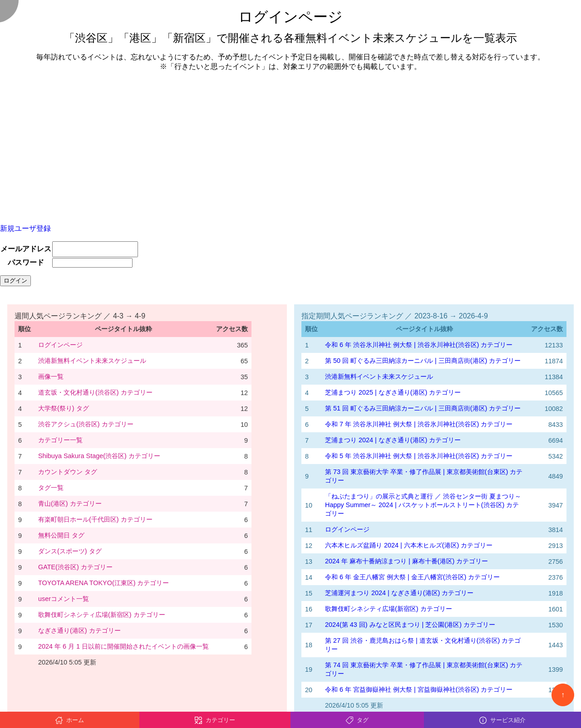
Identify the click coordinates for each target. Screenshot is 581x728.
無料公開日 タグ (61, 535)
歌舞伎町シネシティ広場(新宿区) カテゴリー (102, 615)
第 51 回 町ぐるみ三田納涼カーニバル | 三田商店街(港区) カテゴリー (423, 408)
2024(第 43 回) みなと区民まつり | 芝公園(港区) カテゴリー (410, 625)
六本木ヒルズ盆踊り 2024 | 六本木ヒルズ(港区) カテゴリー (409, 545)
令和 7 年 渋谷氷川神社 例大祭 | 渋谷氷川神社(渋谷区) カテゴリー (419, 424)
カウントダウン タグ (68, 472)
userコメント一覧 (64, 599)
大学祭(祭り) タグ (64, 408)
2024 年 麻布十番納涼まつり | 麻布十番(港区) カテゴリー (406, 561)
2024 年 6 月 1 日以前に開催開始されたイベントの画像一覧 (123, 646)
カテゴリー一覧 (60, 440)
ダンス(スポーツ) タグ (70, 551)
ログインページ (60, 345)
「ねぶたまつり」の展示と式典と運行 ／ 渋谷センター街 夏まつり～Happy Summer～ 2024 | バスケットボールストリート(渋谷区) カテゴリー (423, 505)
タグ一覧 (51, 488)
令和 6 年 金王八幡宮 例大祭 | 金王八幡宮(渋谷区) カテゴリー (412, 577)
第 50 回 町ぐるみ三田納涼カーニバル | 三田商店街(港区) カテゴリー (423, 361)
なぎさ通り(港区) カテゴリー (79, 630)
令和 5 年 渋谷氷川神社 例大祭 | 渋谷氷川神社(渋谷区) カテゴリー (419, 456)
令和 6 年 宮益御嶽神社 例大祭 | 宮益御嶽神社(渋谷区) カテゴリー (419, 689)
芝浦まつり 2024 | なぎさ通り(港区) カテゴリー (393, 440)
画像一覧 (51, 376)
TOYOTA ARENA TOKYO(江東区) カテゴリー (103, 583)
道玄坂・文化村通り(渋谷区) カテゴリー (95, 392)
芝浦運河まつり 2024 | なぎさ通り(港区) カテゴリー (399, 593)
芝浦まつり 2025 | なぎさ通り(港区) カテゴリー (393, 392)
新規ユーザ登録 (25, 228)
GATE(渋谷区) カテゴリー (75, 567)
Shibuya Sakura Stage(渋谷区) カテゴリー (99, 456)
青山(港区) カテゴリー (70, 503)
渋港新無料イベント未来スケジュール (92, 361)
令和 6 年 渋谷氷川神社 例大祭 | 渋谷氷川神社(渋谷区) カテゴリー (419, 345)
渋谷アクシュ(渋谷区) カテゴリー (86, 424)
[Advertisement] (290, 142)
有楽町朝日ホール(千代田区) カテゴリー (95, 519)
